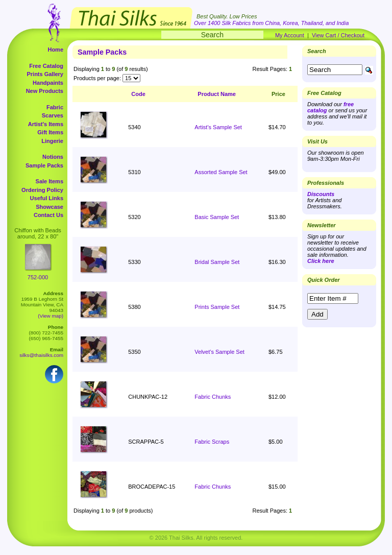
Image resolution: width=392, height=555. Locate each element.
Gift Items (50, 132)
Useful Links (47, 198)
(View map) (51, 316)
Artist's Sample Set (218, 127)
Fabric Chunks (213, 397)
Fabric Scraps (212, 442)
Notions (53, 157)
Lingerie (52, 141)
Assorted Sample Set (221, 172)
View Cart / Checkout (338, 35)
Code (138, 94)
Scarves (53, 115)
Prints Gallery (45, 74)
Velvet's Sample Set (219, 352)
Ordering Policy (42, 190)
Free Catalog (46, 66)
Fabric (55, 107)
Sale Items (50, 181)
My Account (290, 35)
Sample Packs (44, 165)
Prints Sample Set (217, 307)
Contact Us (48, 215)
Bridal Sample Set (217, 262)
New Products (45, 91)
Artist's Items (46, 124)
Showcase (50, 207)
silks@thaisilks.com (41, 355)
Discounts (321, 194)
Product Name (217, 94)
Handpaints (48, 83)
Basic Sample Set (217, 217)
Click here (321, 261)
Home (55, 50)
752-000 (38, 277)
